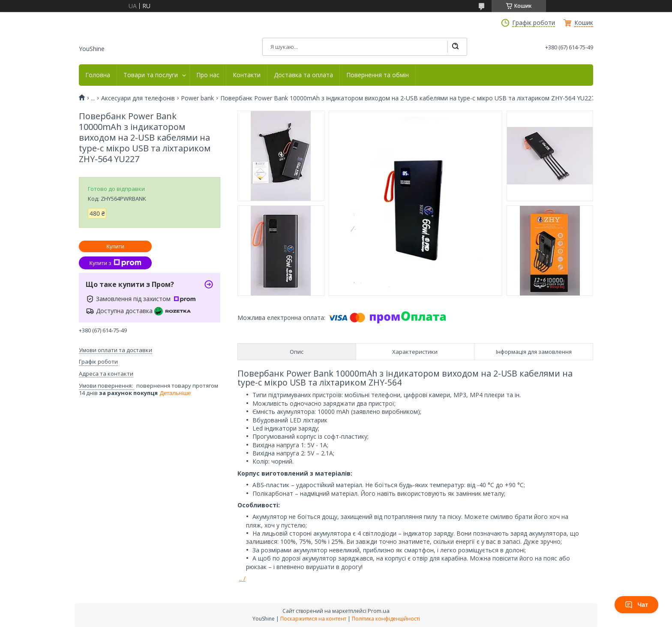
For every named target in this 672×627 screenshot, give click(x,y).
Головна (98, 75)
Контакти (247, 75)
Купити (115, 246)
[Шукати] (455, 47)
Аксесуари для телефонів (138, 98)
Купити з (115, 263)
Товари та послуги (151, 75)
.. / (242, 578)
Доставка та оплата (303, 75)
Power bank (197, 98)
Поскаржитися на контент (313, 619)
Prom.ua (379, 611)
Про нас (208, 75)
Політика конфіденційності (386, 619)
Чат (636, 605)
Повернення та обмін (378, 75)
